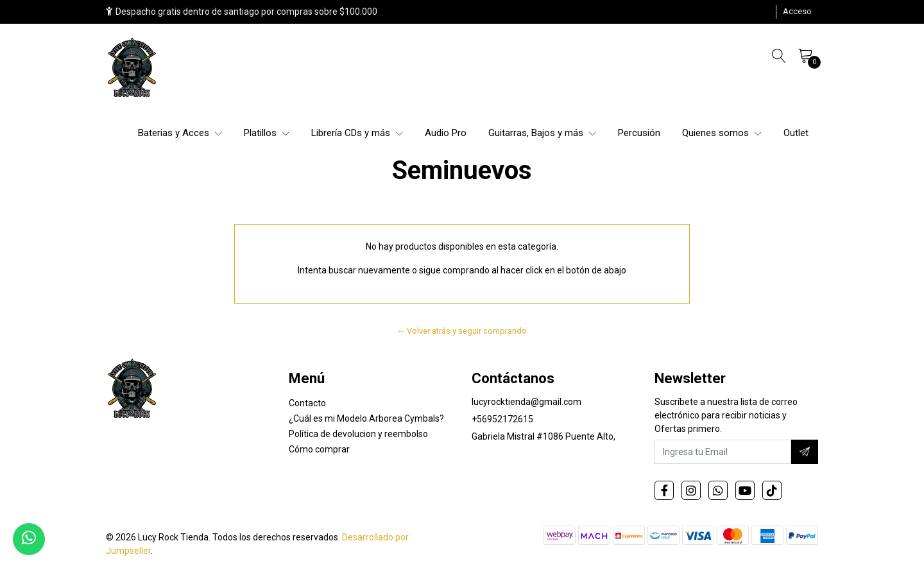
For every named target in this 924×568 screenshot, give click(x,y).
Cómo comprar (319, 449)
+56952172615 (502, 419)
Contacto (307, 403)
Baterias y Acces (180, 133)
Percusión (639, 133)
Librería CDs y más (357, 133)
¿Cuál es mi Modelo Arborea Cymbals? (366, 418)
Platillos (267, 133)
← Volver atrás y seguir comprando (462, 331)
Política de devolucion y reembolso (358, 434)
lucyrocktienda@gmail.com (526, 402)
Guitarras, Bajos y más (542, 133)
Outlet (796, 133)
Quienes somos (722, 133)
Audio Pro (446, 133)
